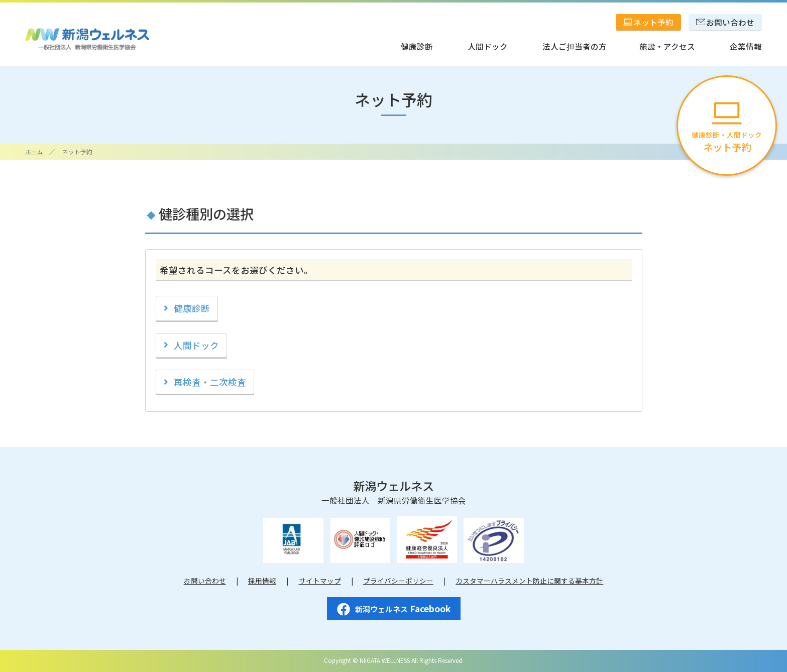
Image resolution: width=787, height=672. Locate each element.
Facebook (394, 609)
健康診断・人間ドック (727, 128)
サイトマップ (320, 581)
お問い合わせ (205, 581)
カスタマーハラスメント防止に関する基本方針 (529, 581)
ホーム (34, 151)
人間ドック (196, 345)
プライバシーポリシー (398, 581)
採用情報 (262, 581)
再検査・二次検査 (210, 382)
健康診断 (192, 308)
